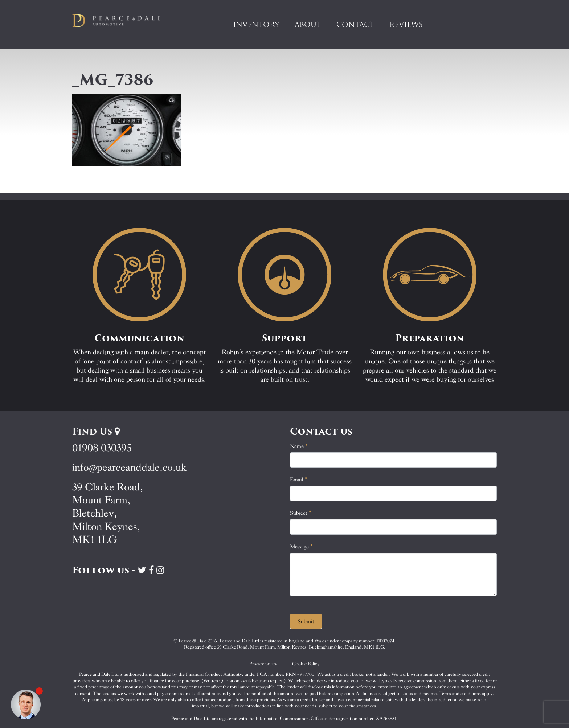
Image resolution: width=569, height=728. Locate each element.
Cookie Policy (306, 664)
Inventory (256, 25)
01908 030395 (102, 448)
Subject (301, 513)
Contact (355, 25)
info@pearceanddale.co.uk (130, 467)
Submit (306, 621)
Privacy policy (263, 664)
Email (299, 480)
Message (301, 547)
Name (299, 446)
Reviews (406, 25)
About (308, 25)
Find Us (96, 431)
